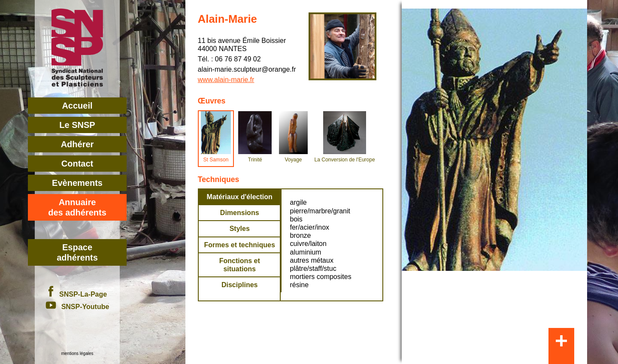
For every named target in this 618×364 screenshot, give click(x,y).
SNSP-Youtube (77, 307)
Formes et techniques (240, 245)
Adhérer (77, 144)
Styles (240, 229)
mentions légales (77, 353)
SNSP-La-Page (77, 294)
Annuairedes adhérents (77, 207)
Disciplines (239, 285)
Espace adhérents (77, 252)
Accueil (77, 106)
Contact (77, 164)
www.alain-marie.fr (226, 80)
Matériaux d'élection (240, 197)
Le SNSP (77, 125)
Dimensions (240, 213)
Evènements (77, 183)
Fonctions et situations (240, 265)
